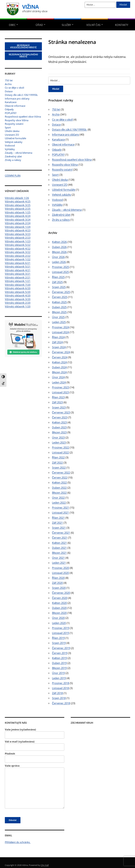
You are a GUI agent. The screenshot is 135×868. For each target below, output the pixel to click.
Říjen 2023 (58, 397)
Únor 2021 (58, 558)
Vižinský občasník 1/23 (18, 241)
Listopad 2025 (60, 272)
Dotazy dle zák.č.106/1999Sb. (21, 95)
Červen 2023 (60, 417)
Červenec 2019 (61, 648)
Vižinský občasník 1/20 (18, 306)
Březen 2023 (59, 432)
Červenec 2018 (61, 703)
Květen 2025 (59, 302)
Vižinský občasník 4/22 (18, 249)
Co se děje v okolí (14, 88)
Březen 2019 (59, 668)
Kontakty (122, 25)
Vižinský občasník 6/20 (18, 288)
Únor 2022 (58, 498)
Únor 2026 (58, 257)
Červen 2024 (60, 357)
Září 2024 (57, 342)
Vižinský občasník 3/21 (18, 274)
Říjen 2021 (58, 518)
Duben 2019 (59, 663)
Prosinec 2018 (61, 683)
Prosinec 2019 (61, 628)
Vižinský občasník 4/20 (18, 295)
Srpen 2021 (59, 528)
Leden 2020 (59, 623)
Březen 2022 (59, 493)
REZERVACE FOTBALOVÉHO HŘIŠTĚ (23, 56)
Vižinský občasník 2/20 (18, 303)
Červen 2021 (60, 538)
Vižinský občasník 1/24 (18, 227)
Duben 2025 (59, 307)
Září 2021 (57, 523)
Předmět (35, 757)
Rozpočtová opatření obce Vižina (23, 117)
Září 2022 (57, 463)
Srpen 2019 (59, 643)
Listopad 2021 (60, 513)
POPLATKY (11, 113)
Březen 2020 (59, 613)
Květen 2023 (59, 422)
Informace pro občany (17, 99)
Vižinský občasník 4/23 (18, 230)
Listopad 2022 (60, 452)
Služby (66, 25)
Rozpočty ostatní (14, 124)
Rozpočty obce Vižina (17, 120)
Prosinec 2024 (61, 327)
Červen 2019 (60, 653)
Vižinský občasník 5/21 (18, 267)
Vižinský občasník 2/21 (18, 277)
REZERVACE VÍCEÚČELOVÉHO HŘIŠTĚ (23, 46)
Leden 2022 (59, 503)
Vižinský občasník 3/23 (18, 234)
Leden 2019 (59, 678)
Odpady (9, 109)
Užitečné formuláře (15, 138)
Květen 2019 (59, 658)
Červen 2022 (60, 478)
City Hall (45, 865)
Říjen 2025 (58, 277)
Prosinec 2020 (61, 568)
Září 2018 (57, 693)
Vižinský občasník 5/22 (18, 245)
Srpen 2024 (59, 347)
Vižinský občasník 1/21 (18, 281)
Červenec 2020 (61, 593)
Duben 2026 (59, 247)
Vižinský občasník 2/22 (18, 256)
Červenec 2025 (61, 292)
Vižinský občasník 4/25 (18, 201)
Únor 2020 (58, 618)
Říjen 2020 (58, 578)
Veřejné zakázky (14, 142)
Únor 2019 (58, 673)
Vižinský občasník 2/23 (18, 238)
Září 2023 (57, 402)
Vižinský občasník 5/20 (18, 292)
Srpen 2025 (59, 287)
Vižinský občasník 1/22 (18, 259)
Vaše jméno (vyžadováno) (35, 733)
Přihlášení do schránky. (18, 842)
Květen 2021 (59, 543)
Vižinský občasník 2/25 (18, 209)
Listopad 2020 (60, 573)
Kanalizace (11, 102)
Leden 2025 (59, 322)
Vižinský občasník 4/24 (18, 216)
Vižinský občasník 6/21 (18, 263)
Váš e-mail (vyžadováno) (35, 745)
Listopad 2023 (60, 392)
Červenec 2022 (61, 473)
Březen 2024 (59, 372)
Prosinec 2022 (61, 448)
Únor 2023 (58, 438)
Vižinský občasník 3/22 (18, 252)
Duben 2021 (59, 548)
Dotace (9, 91)
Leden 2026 (59, 262)
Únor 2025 (58, 317)
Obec (12, 25)
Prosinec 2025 (61, 267)
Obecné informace (15, 106)
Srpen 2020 (59, 588)
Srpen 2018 (59, 698)
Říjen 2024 (58, 337)
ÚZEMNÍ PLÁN (13, 176)
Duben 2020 (59, 608)
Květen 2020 (59, 603)
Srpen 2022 (59, 468)
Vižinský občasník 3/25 (18, 205)
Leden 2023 (59, 443)
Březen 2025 (59, 312)
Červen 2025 (60, 297)
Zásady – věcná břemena (19, 153)
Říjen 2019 (58, 638)
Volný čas (93, 25)
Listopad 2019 (60, 633)
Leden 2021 (59, 563)
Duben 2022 (59, 488)
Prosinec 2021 (61, 508)
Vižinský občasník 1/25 (18, 212)
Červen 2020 (60, 598)
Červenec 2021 (61, 533)
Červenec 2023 (61, 412)
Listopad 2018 (60, 688)
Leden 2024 (59, 382)
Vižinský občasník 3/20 (18, 299)
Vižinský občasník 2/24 (18, 223)
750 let (9, 80)
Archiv (8, 84)
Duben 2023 (59, 427)
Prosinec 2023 (61, 387)
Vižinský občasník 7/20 (18, 285)
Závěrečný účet (13, 156)
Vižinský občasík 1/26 (17, 198)
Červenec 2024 (61, 352)
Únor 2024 (58, 377)
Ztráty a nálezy (13, 160)
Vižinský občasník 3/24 (18, 220)
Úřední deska (12, 131)
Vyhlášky (10, 149)
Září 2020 (57, 583)
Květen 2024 (59, 362)
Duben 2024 (59, 367)
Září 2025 (57, 282)
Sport (8, 127)
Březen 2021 (59, 553)
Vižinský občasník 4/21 (18, 270)
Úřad (39, 25)
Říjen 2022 (58, 457)
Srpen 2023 (59, 407)
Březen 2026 (59, 252)
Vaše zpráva (35, 786)
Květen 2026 (59, 242)
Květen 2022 (59, 483)
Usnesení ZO (12, 135)
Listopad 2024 (60, 332)
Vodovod (10, 145)
